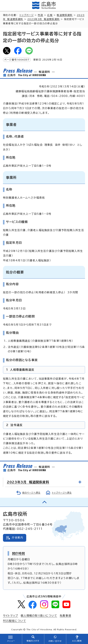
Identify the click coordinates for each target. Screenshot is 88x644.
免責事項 (65, 616)
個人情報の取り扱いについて (39, 616)
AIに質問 (77, 641)
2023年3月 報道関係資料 (44, 19)
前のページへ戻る (31, 493)
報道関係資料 (65, 15)
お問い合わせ (55, 641)
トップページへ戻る (62, 493)
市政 (40, 15)
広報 (50, 15)
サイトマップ (11, 616)
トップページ (27, 15)
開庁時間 (19, 553)
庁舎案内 (18, 538)
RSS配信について (15, 621)
